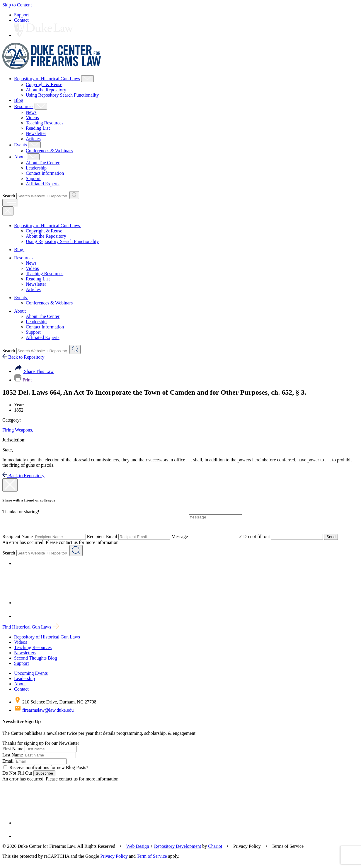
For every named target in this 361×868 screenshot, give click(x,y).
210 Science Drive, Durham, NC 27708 (55, 706)
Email (8, 765)
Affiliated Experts (43, 184)
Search (9, 196)
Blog (19, 100)
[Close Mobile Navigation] (8, 211)
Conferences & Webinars (49, 151)
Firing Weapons (18, 430)
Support (22, 15)
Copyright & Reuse (44, 84)
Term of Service (152, 861)
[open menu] (10, 203)
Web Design (138, 851)
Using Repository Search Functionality (62, 95)
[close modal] (10, 485)
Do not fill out (262, 541)
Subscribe (44, 778)
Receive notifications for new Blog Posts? (46, 772)
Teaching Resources (45, 123)
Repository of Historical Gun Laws (47, 79)
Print (23, 380)
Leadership (36, 168)
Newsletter (36, 133)
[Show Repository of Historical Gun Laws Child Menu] (87, 79)
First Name (13, 753)
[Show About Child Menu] (33, 157)
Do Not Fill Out (17, 777)
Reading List (38, 128)
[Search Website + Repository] (74, 195)
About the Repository (46, 90)
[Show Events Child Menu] (34, 145)
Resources (24, 106)
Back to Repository (23, 357)
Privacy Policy (114, 861)
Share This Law (34, 371)
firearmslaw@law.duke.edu (44, 714)
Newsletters (25, 657)
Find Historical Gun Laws (31, 631)
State (8, 450)
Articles (33, 139)
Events (21, 145)
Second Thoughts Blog (35, 662)
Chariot (215, 851)
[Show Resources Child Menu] (41, 106)
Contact (21, 20)
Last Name (13, 759)
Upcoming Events (31, 678)
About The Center (43, 163)
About (20, 157)
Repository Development (178, 851)
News (31, 112)
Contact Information (45, 173)
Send (337, 541)
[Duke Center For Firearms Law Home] (52, 68)
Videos (32, 118)
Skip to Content (17, 5)
